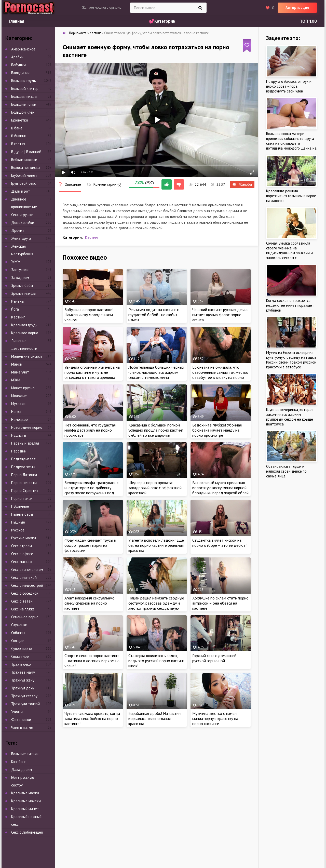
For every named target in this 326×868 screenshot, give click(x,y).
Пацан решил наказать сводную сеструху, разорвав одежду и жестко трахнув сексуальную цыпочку (156, 606)
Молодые (19, 396)
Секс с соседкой (25, 593)
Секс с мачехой (24, 577)
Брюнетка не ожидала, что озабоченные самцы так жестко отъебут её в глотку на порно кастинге (220, 375)
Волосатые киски (25, 168)
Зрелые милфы (23, 293)
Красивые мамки (25, 793)
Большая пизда (24, 96)
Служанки (19, 625)
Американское (23, 49)
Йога (15, 309)
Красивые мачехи (26, 801)
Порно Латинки (24, 475)
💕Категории (162, 21)
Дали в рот (21, 191)
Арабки (17, 57)
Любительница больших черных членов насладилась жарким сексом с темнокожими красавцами (156, 375)
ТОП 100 (308, 21)
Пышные (18, 522)
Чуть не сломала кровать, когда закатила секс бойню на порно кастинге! (92, 718)
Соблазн (18, 633)
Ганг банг (19, 762)
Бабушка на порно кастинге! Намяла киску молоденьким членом (89, 315)
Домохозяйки (23, 223)
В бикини (19, 136)
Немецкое (19, 419)
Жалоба (242, 184)
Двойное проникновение (24, 203)
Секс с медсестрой (27, 585)
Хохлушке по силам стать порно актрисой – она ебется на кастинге (220, 603)
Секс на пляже (23, 609)
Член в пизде (22, 727)
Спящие (17, 641)
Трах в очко (21, 664)
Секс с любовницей (27, 832)
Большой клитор (25, 89)
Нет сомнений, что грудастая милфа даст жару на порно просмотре (90, 430)
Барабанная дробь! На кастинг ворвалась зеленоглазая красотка (155, 718)
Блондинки (20, 73)
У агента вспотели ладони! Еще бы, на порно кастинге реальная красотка (156, 545)
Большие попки (24, 104)
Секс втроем (22, 546)
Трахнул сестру (24, 696)
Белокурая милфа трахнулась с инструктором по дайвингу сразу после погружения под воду (91, 490)
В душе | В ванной (26, 152)
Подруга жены (23, 467)
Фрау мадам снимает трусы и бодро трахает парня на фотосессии (90, 545)
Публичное (20, 506)
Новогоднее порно (27, 427)
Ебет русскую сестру (23, 781)
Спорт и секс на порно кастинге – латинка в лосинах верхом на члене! (92, 661)
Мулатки (18, 404)
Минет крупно (23, 388)
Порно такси (22, 498)
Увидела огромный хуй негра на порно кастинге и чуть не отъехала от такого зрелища (92, 372)
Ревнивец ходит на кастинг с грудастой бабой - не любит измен (154, 315)
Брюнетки (20, 120)
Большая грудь (24, 81)
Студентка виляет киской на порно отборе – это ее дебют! (219, 543)
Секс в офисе (22, 554)
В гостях (18, 144)
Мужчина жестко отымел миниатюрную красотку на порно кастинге (215, 718)
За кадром (20, 278)
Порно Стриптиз (25, 491)
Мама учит (20, 372)
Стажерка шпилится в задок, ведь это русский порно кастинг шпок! (156, 661)
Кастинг (92, 237)
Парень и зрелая (25, 443)
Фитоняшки (21, 720)
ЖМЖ (16, 262)
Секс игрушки (22, 215)
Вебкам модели (24, 160)
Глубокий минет (24, 175)
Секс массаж (22, 562)
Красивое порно (25, 333)
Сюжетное (20, 656)
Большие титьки (25, 754)
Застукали (20, 270)
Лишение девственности (24, 345)
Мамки (17, 364)
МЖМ (16, 380)
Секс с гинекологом (27, 570)
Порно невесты (24, 483)
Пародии (19, 451)
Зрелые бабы (22, 285)
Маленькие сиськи (26, 356)
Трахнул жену (23, 680)
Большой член (23, 112)
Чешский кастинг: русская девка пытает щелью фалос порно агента (220, 315)
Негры (16, 412)
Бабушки (18, 65)
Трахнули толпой (25, 704)
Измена (17, 301)
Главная (17, 21)
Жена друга (21, 238)
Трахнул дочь (23, 688)
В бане (17, 128)
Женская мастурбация (22, 250)
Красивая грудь (24, 325)
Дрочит (18, 230)
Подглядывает (23, 459)
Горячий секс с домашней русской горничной (214, 658)
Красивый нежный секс (26, 820)
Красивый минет (25, 809)
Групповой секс (24, 183)
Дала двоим (22, 770)
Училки (17, 712)
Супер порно (22, 649)
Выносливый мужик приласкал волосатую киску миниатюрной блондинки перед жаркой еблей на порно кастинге (220, 490)
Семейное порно (25, 617)
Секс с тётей (22, 601)
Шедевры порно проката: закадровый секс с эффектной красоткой (155, 488)
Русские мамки (24, 538)
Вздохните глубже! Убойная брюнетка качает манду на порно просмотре (217, 430)
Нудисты (19, 435)
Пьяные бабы (22, 514)
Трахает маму (23, 672)
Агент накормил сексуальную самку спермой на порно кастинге (90, 603)
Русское (18, 530)
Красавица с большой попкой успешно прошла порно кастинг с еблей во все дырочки (156, 430)
